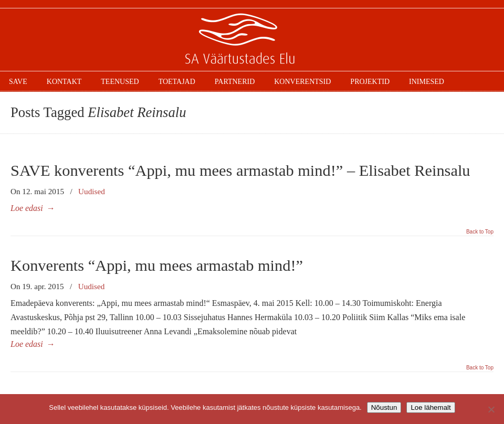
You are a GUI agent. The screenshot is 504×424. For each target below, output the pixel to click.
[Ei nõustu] (491, 409)
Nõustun (384, 407)
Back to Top (480, 232)
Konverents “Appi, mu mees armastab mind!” (157, 266)
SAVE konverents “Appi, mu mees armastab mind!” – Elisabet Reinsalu (240, 171)
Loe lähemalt (430, 407)
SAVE (252, 40)
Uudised (92, 191)
